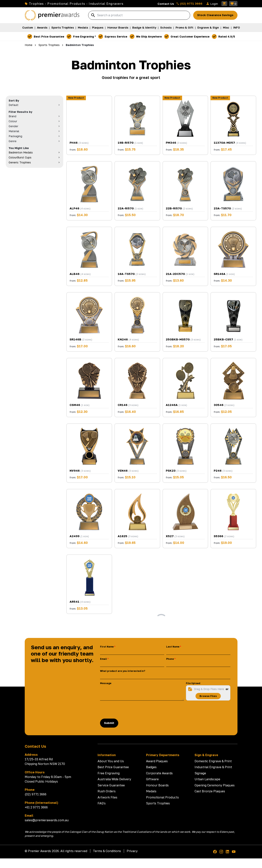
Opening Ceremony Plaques (215, 785)
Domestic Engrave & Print (213, 761)
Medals (83, 27)
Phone (170, 659)
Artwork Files (107, 797)
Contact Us (166, 4)
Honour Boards (118, 27)
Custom (28, 27)
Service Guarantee (111, 785)
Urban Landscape (207, 779)
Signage (200, 773)
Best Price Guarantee (113, 767)
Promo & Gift (184, 27)
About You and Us (111, 761)
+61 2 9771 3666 (36, 807)
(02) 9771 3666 (189, 3)
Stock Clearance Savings (215, 15)
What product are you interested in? (123, 671)
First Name (107, 647)
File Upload (193, 683)
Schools (166, 27)
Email (103, 659)
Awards (42, 27)
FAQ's (102, 803)
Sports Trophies (63, 27)
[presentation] (129, 710)
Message (106, 683)
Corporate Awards (159, 773)
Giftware (152, 779)
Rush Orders (107, 791)
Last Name (173, 647)
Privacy (132, 851)
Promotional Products (162, 797)
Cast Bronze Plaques (210, 791)
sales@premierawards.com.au (47, 820)
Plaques (98, 27)
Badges (151, 767)
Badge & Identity (144, 27)
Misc (226, 27)
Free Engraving (109, 773)
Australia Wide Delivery (114, 779)
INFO (237, 27)
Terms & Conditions (107, 851)
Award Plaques (157, 761)
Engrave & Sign (208, 27)
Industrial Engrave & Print (213, 767)
